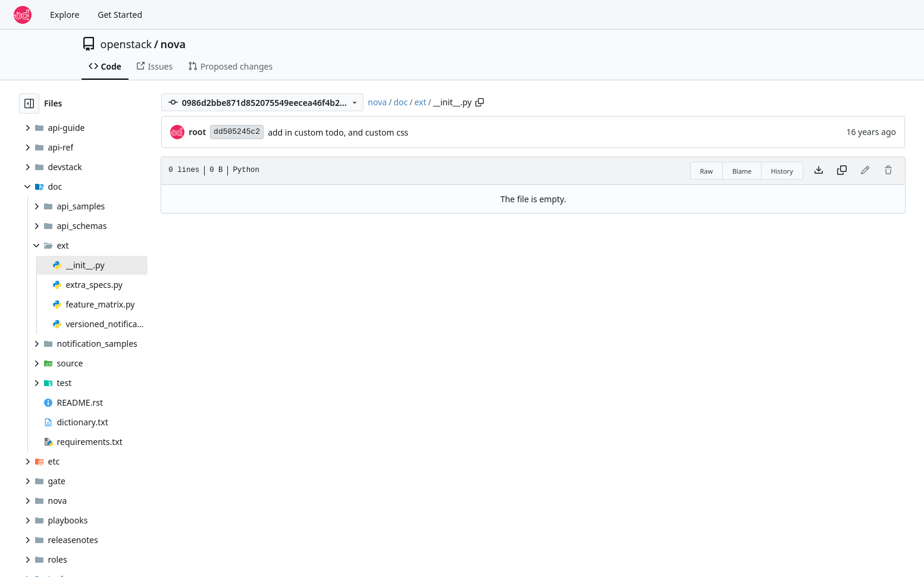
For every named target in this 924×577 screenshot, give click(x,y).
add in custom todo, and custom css (338, 132)
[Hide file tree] (29, 104)
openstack (126, 44)
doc (400, 102)
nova (173, 44)
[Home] (23, 15)
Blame (742, 171)
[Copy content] (842, 171)
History (782, 171)
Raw (707, 171)
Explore (65, 15)
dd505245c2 (237, 132)
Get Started (120, 15)
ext (420, 102)
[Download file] (819, 171)
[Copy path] (480, 102)
